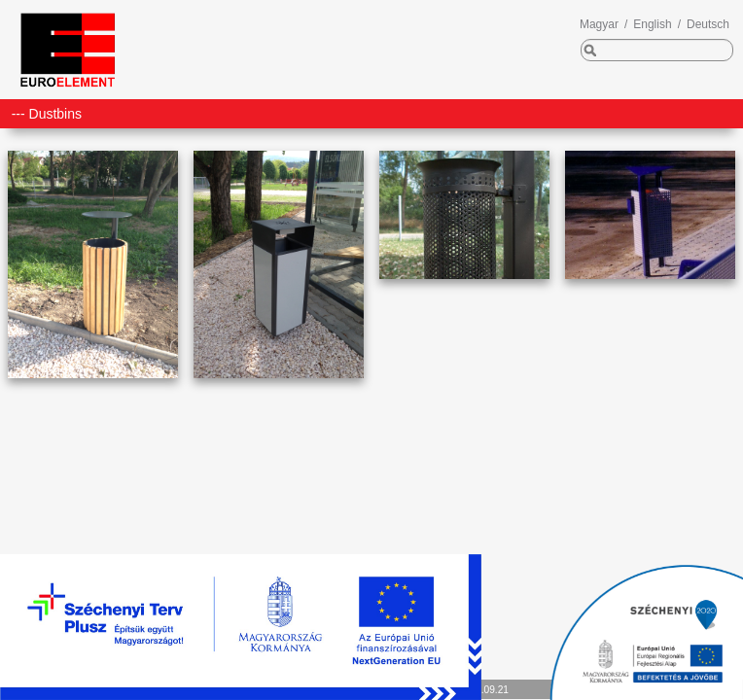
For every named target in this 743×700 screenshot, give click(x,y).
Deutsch (708, 24)
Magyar (599, 24)
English (652, 24)
